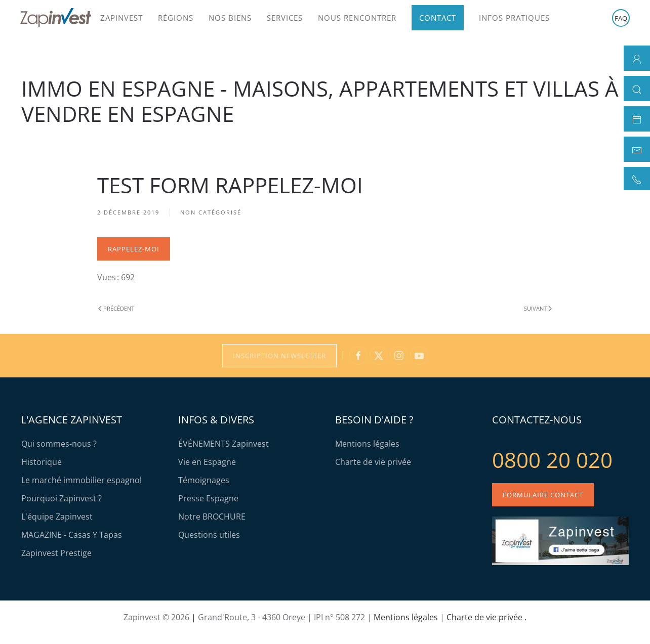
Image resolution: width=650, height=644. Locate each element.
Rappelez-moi (134, 249)
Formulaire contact (543, 495)
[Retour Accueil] (56, 18)
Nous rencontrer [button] (357, 18)
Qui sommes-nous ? (59, 444)
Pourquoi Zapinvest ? (62, 498)
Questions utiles (209, 535)
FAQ (621, 18)
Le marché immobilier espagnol (82, 480)
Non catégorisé (211, 212)
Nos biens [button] (230, 18)
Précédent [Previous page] (116, 308)
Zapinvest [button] (121, 18)
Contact (438, 18)
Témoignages (204, 480)
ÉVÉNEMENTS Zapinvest (224, 444)
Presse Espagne (208, 498)
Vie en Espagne (207, 462)
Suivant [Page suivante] (538, 308)
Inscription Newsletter (279, 356)
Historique (42, 462)
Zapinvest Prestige (56, 553)
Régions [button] (176, 18)
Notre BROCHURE (212, 517)
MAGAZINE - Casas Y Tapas (72, 535)
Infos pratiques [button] (514, 18)
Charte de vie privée (373, 462)
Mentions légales (367, 444)
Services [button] (285, 18)
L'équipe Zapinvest (57, 517)
